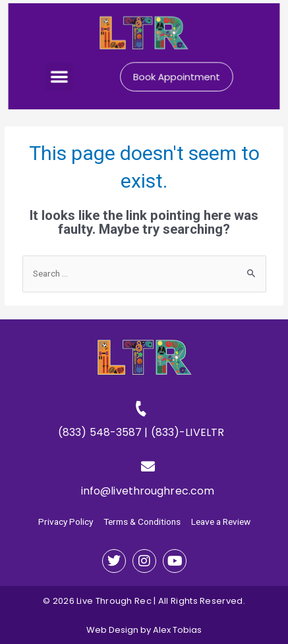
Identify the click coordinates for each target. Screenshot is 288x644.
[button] (62, 76)
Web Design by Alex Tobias (144, 630)
